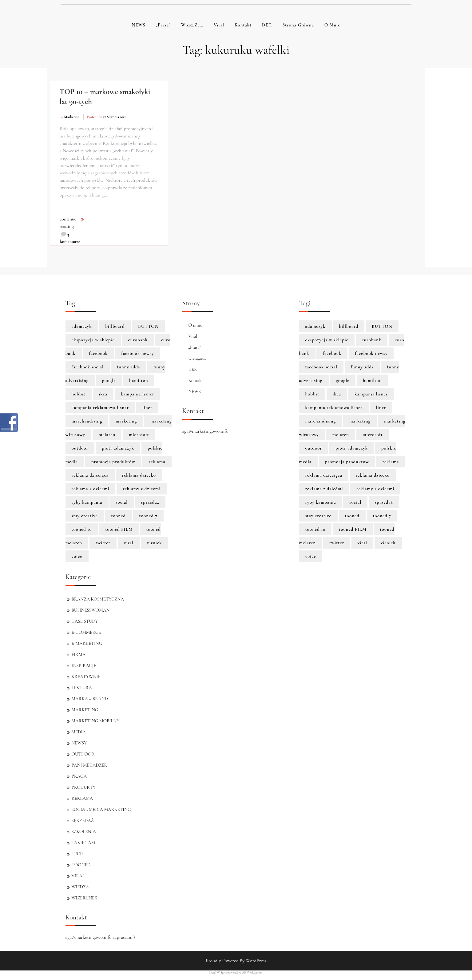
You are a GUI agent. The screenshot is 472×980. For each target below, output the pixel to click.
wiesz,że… (192, 25)
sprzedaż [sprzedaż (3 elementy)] (150, 502)
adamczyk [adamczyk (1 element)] (82, 326)
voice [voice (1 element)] (77, 556)
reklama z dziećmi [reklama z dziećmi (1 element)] (91, 489)
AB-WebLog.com (252, 973)
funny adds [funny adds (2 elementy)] (129, 367)
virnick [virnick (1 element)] (155, 543)
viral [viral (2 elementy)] (129, 543)
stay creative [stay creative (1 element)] (85, 516)
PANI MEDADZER (89, 765)
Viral (219, 25)
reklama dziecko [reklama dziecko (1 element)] (139, 475)
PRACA (79, 776)
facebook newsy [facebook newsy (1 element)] (137, 353)
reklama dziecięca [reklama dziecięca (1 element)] (90, 475)
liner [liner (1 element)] (147, 407)
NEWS (139, 25)
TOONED (81, 865)
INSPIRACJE (84, 665)
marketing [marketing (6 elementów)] (126, 421)
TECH (78, 854)
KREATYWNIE (86, 676)
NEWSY (79, 743)
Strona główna (298, 25)
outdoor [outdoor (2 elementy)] (80, 448)
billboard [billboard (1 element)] (115, 326)
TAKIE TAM (83, 843)
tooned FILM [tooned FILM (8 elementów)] (119, 529)
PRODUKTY (84, 787)
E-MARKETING (87, 643)
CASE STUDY (85, 621)
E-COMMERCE (86, 632)
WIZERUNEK (85, 898)
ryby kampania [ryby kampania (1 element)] (87, 502)
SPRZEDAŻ (83, 820)
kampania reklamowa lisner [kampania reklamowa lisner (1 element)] (100, 407)
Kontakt (243, 25)
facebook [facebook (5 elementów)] (98, 353)
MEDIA (79, 732)
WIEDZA (80, 887)
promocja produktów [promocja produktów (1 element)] (113, 462)
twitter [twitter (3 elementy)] (103, 543)
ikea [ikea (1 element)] (103, 394)
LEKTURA (82, 688)
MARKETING (85, 710)
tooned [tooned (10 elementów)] (119, 516)
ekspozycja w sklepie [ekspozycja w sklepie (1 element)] (93, 340)
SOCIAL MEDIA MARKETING (101, 809)
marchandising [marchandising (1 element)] (87, 421)
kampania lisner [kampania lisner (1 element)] (138, 394)
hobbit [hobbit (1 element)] (79, 394)
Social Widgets (218, 973)
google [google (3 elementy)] (109, 380)
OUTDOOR (83, 754)
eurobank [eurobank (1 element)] (138, 340)
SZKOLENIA (84, 831)
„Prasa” (163, 25)
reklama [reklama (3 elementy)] (157, 462)
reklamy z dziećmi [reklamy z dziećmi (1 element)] (142, 489)
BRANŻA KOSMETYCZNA (98, 599)
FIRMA (79, 654)
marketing (72, 117)
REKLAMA (82, 798)
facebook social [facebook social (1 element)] (88, 367)
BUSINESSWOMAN (91, 610)
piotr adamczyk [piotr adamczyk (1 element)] (118, 448)
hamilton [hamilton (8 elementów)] (139, 380)
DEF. (267, 25)
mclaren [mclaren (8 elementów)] (107, 434)
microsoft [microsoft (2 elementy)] (139, 434)
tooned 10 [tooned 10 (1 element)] (82, 529)
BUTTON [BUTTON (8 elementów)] (148, 326)
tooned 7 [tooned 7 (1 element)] (148, 516)
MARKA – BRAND (90, 699)
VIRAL (78, 876)
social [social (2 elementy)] (122, 502)
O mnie (332, 25)
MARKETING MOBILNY (96, 721)
